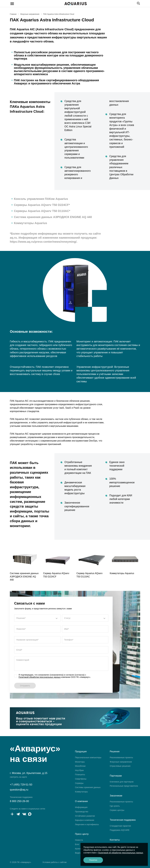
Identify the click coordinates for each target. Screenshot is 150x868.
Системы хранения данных (88, 787)
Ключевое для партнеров (122, 782)
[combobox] (37, 618)
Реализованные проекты (121, 757)
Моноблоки (80, 766)
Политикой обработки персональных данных (40, 677)
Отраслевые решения (120, 766)
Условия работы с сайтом (54, 862)
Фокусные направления (121, 762)
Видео (78, 853)
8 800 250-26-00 (19, 801)
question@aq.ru (19, 790)
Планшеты (80, 775)
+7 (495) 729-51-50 (21, 785)
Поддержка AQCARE (120, 830)
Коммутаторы (81, 792)
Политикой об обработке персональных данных (121, 853)
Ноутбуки (79, 770)
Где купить (115, 806)
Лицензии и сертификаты (87, 824)
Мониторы (80, 762)
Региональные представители (124, 786)
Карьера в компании (85, 820)
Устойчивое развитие (85, 816)
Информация (81, 807)
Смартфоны (81, 779)
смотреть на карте (18, 777)
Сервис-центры (117, 810)
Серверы (79, 783)
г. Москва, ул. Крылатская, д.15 (29, 773)
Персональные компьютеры (88, 757)
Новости (79, 840)
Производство (82, 812)
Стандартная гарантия (120, 826)
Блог (77, 844)
